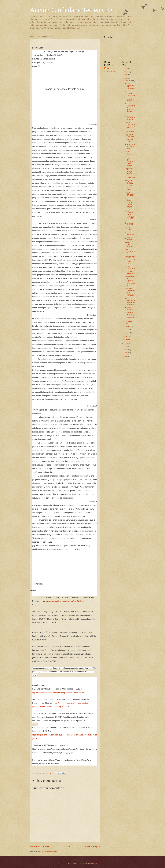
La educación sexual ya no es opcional (130, 118)
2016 (126, 75)
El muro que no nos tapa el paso (130, 146)
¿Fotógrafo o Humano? (129, 239)
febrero (128, 339)
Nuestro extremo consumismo (130, 153)
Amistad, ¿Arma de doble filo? (129, 245)
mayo (127, 333)
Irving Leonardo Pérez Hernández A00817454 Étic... (130, 215)
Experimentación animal (130, 224)
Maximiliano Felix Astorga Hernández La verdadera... (130, 173)
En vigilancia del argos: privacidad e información (130, 315)
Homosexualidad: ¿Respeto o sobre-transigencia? (130, 281)
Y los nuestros (130, 131)
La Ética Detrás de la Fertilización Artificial (130, 125)
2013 (126, 347)
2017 (126, 72)
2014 (126, 343)
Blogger (95, 863)
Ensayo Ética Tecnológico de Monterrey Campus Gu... (130, 108)
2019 (126, 69)
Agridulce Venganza (129, 308)
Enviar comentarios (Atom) (48, 851)
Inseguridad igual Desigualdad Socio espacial (130, 161)
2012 (126, 350)
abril (127, 336)
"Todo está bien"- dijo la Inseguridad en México (130, 302)
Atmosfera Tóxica (129, 229)
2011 (126, 353)
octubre (128, 327)
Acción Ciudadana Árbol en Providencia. (130, 86)
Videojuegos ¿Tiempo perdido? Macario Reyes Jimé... (129, 185)
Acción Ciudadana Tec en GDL (73, 10)
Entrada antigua (92, 846)
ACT (108, 68)
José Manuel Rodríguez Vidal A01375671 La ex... (130, 138)
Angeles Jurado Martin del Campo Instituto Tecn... (129, 203)
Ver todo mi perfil (110, 71)
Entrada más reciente (40, 846)
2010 (126, 356)
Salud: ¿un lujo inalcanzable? (130, 251)
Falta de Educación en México (129, 194)
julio (127, 330)
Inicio (67, 846)
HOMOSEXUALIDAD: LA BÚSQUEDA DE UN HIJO (130, 260)
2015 (126, 78)
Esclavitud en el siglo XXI (130, 234)
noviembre (129, 322)
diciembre (129, 81)
